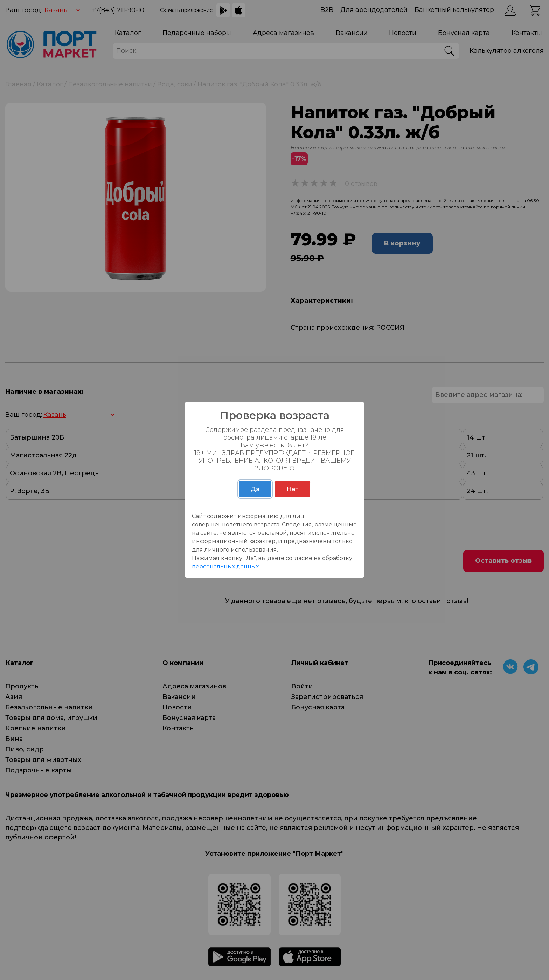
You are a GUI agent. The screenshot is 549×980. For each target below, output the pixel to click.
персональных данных (225, 566)
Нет (293, 489)
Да (255, 489)
